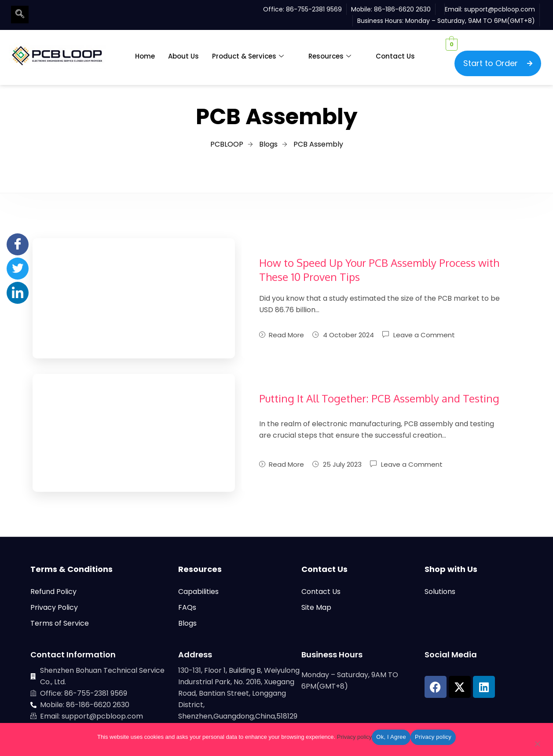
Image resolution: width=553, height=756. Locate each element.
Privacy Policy (54, 607)
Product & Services (248, 56)
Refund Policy (53, 592)
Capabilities (198, 592)
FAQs (187, 607)
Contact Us (395, 56)
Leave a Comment (424, 334)
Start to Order (498, 63)
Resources (330, 56)
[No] (537, 745)
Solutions (440, 592)
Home (145, 56)
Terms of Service (60, 623)
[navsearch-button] (20, 15)
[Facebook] (18, 244)
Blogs (187, 623)
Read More (282, 335)
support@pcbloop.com (500, 9)
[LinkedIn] (18, 293)
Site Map (316, 607)
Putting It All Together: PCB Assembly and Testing (379, 398)
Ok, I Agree (391, 737)
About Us (183, 56)
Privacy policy (354, 737)
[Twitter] (18, 269)
